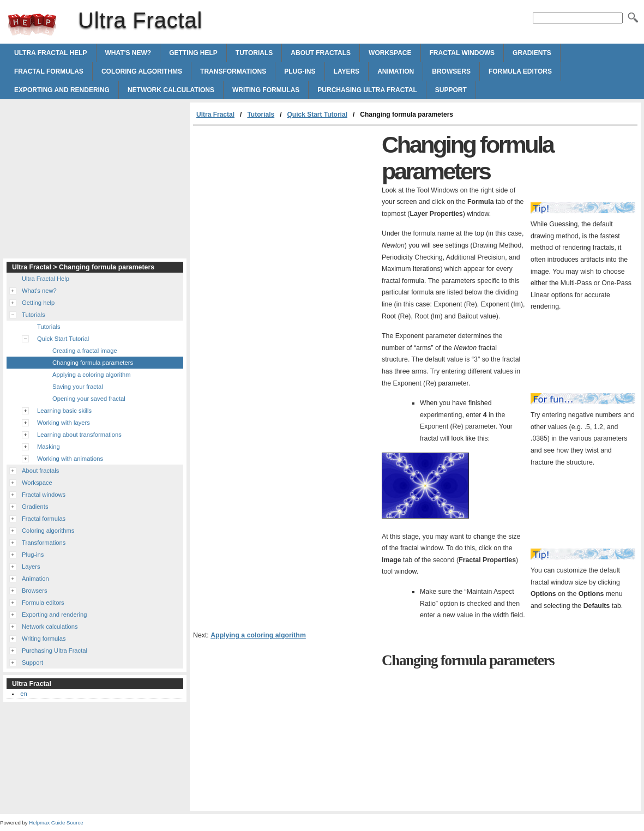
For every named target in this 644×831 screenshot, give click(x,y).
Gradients (532, 53)
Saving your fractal (78, 387)
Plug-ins (300, 71)
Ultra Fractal (32, 25)
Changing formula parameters (93, 363)
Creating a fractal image (85, 351)
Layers (347, 71)
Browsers (451, 71)
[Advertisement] (285, 208)
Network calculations (171, 90)
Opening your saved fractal (89, 399)
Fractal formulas (49, 71)
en (23, 694)
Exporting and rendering (62, 90)
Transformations (233, 71)
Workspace (390, 53)
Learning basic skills (64, 411)
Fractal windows (462, 53)
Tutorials (254, 53)
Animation (396, 71)
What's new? (128, 53)
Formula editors (520, 71)
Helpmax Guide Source (56, 823)
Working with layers (64, 423)
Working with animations (70, 459)
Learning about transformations (79, 435)
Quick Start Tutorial (317, 115)
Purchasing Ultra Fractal (367, 90)
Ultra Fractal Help (51, 53)
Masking (49, 447)
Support (451, 90)
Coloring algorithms (142, 71)
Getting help (193, 53)
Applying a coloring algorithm (258, 635)
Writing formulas (266, 90)
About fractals (321, 53)
